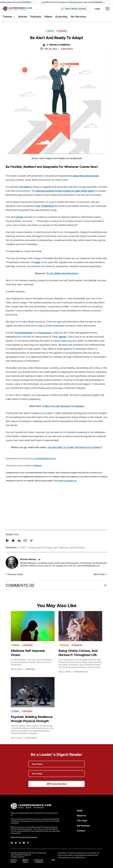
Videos (48, 17)
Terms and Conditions (39, 861)
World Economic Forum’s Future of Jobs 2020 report (65, 191)
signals (62, 337)
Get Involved (83, 826)
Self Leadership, (62, 548)
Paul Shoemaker (24, 333)
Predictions (48, 206)
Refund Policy (26, 861)
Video (15, 711)
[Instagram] (28, 843)
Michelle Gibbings (60, 45)
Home (80, 811)
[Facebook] (12, 843)
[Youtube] (24, 843)
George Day (45, 333)
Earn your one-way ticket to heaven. (24, 837)
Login (97, 9)
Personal (62, 31)
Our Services (78, 17)
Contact (81, 831)
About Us (81, 816)
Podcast (64, 645)
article (19, 217)
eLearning (61, 17)
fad (38, 206)
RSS (53, 860)
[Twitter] (16, 843)
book (37, 262)
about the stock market (86, 176)
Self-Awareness (77, 548)
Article (50, 31)
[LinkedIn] (20, 843)
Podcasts (36, 17)
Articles (23, 17)
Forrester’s (26, 187)
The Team (82, 821)
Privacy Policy (14, 861)
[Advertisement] (56, 502)
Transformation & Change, (41, 548)
